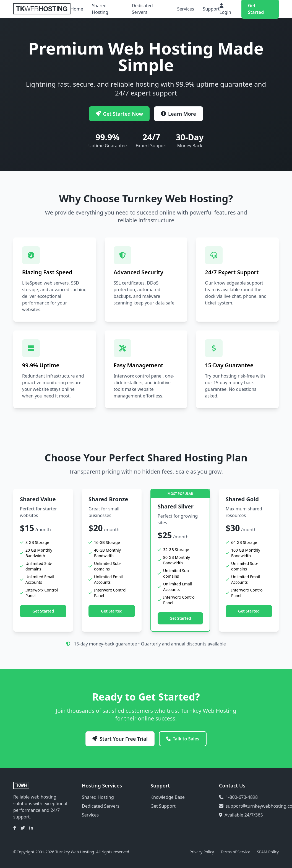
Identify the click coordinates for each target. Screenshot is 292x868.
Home (77, 9)
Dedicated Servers (142, 9)
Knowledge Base (168, 797)
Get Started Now (119, 114)
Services (186, 9)
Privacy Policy (202, 852)
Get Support (163, 806)
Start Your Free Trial (120, 739)
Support (211, 9)
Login (225, 9)
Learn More (178, 114)
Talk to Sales (183, 739)
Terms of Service (236, 852)
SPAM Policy (268, 852)
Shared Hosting (100, 9)
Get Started (43, 611)
